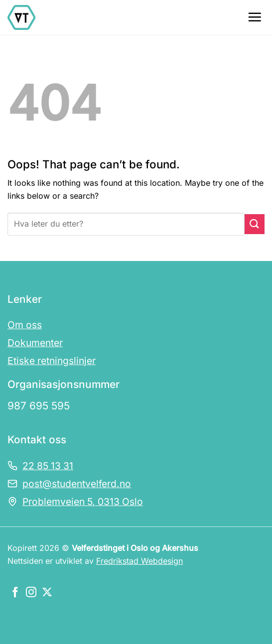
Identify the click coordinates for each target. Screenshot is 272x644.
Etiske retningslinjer (52, 361)
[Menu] (255, 17)
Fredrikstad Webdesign (139, 561)
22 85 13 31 (48, 466)
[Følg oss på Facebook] (15, 593)
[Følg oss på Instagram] (31, 593)
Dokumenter (35, 343)
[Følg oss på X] (47, 593)
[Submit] (255, 224)
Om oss (25, 325)
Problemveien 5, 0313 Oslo (83, 502)
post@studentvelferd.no (77, 484)
